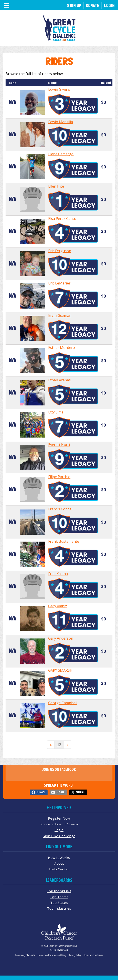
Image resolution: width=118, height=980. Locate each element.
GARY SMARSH (60, 670)
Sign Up (74, 5)
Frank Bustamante (64, 541)
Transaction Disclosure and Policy (52, 955)
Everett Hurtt (59, 445)
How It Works (59, 857)
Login (109, 5)
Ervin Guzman (60, 315)
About (59, 863)
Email (61, 792)
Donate (93, 5)
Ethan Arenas (59, 380)
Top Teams (59, 897)
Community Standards (25, 955)
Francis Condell (61, 509)
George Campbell (63, 703)
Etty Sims (56, 412)
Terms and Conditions (93, 955)
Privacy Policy (75, 955)
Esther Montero (62, 348)
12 (59, 745)
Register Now (59, 818)
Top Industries (59, 908)
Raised (106, 83)
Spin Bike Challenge (59, 836)
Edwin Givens (59, 89)
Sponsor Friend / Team (59, 824)
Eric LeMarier (59, 283)
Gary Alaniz (58, 606)
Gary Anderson (61, 638)
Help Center (59, 869)
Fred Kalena (58, 574)
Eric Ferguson (60, 251)
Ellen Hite (56, 186)
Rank (13, 83)
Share (41, 792)
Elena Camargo (61, 154)
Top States (59, 902)
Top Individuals (59, 891)
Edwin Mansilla (61, 122)
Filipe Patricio (59, 477)
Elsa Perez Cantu (62, 219)
